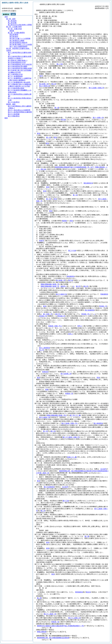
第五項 (88, 592)
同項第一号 (103, 306)
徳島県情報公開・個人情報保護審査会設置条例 (53, 638)
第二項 (53, 431)
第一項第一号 (48, 314)
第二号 (43, 511)
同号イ (80, 326)
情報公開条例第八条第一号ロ (57, 415)
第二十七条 (72, 251)
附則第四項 (79, 592)
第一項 (48, 137)
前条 (71, 221)
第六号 (78, 286)
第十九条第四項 (49, 487)
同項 (98, 378)
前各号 (41, 241)
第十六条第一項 (45, 417)
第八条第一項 (44, 84)
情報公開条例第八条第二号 (50, 286)
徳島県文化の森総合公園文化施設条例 (60, 626)
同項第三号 (61, 316)
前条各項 (45, 372)
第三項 (54, 84)
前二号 (41, 350)
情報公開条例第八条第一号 (50, 284)
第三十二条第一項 (50, 614)
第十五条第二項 (66, 374)
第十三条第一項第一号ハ (70, 423)
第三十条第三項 (45, 86)
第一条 (57, 108)
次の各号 (103, 469)
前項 (38, 133)
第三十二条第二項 (74, 618)
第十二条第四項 (45, 348)
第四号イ (64, 286)
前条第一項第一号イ (55, 326)
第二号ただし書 (75, 415)
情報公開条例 (42, 632)
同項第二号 (43, 316)
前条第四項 (71, 276)
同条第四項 (104, 294)
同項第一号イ (86, 314)
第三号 (58, 314)
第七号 (86, 286)
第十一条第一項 (98, 118)
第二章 (87, 536)
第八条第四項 (90, 310)
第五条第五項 (88, 183)
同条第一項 (69, 393)
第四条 (64, 221)
